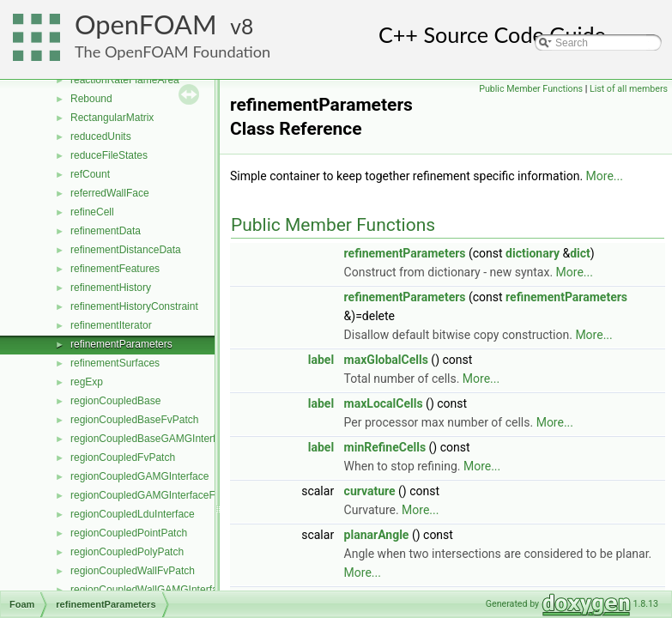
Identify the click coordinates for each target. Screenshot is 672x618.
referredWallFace (110, 193)
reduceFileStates (109, 155)
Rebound (91, 99)
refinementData (106, 231)
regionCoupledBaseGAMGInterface (151, 439)
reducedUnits (101, 136)
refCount (90, 174)
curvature (370, 491)
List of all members (629, 89)
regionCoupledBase (115, 401)
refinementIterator (111, 325)
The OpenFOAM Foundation (173, 51)
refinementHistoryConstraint (134, 306)
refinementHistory (111, 288)
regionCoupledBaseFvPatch (134, 420)
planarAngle (377, 535)
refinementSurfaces (115, 363)
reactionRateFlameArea (125, 80)
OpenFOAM (146, 24)
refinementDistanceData (126, 250)
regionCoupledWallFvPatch (133, 571)
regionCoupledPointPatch (129, 533)
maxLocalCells (384, 403)
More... (605, 176)
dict (580, 253)
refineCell (92, 212)
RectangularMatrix (112, 118)
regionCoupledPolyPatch (127, 552)
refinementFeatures (115, 269)
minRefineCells (385, 447)
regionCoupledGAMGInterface (139, 476)
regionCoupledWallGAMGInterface (149, 590)
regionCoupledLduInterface (133, 514)
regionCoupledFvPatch (123, 457)
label (321, 360)
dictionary (533, 253)
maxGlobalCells (386, 360)
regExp (87, 382)
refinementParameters (121, 344)
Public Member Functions (531, 89)
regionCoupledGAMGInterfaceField (151, 495)
